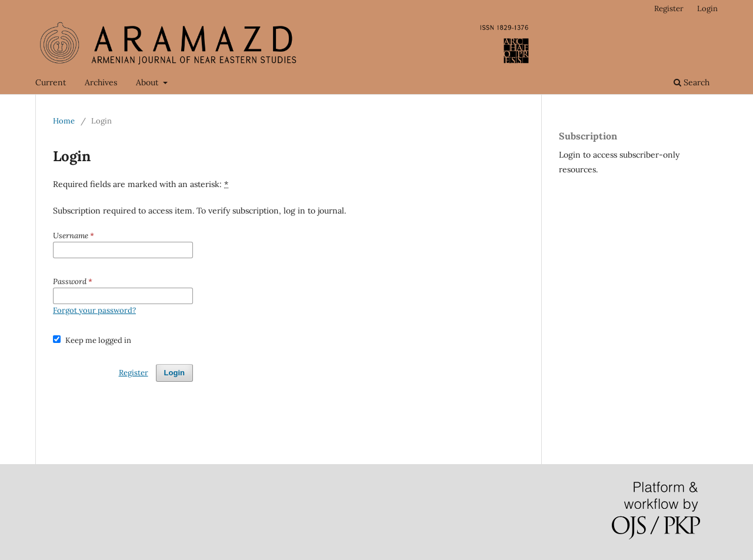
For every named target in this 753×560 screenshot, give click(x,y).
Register (669, 9)
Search (692, 82)
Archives (101, 82)
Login (707, 9)
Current (51, 82)
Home (64, 121)
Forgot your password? (94, 310)
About (148, 82)
